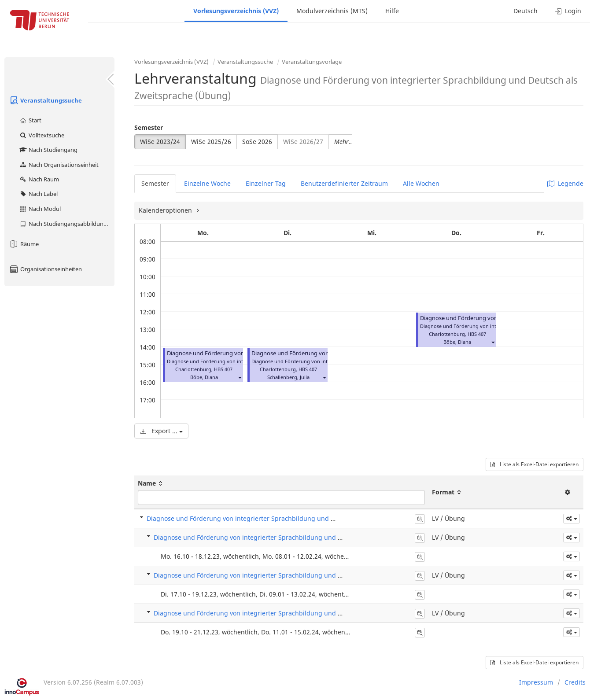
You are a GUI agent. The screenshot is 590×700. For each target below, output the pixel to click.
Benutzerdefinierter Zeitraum (344, 183)
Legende (565, 183)
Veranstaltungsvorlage (312, 62)
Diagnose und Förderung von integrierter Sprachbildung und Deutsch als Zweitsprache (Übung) (290, 518)
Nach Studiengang (48, 150)
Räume (24, 244)
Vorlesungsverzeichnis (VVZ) (236, 11)
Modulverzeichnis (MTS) (332, 11)
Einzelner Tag (266, 183)
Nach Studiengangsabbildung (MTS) (67, 224)
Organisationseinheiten (45, 269)
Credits (575, 682)
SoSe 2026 (257, 142)
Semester (149, 127)
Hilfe (392, 11)
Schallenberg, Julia (288, 377)
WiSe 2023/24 (160, 142)
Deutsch (525, 11)
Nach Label (38, 194)
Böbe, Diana (204, 377)
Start (30, 120)
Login (568, 11)
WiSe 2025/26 (211, 142)
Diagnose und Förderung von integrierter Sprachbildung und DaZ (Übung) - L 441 (275, 613)
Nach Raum (39, 179)
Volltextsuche (42, 135)
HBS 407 (223, 369)
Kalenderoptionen (166, 210)
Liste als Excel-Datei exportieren (535, 464)
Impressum (536, 682)
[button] (240, 377)
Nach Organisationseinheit (59, 165)
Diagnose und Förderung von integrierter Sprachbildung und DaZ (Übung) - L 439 (275, 537)
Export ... (161, 431)
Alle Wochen (421, 183)
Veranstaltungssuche (45, 100)
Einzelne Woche (207, 183)
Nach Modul (40, 209)
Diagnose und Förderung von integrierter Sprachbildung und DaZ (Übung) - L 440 (275, 575)
